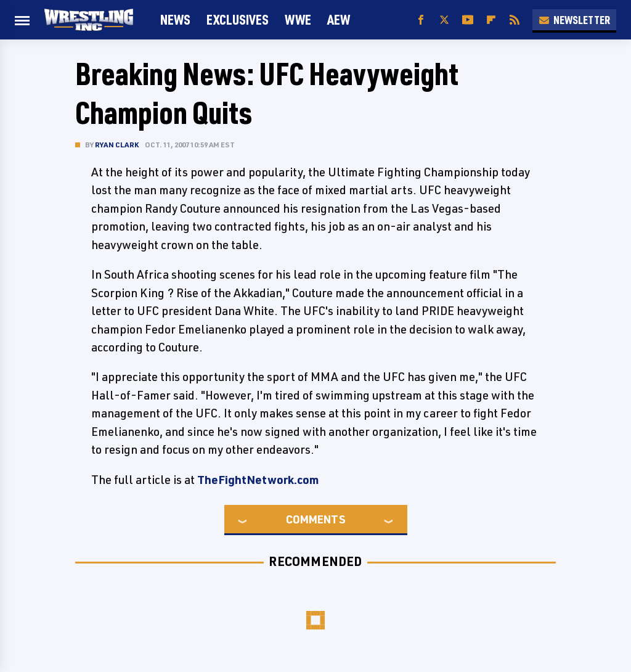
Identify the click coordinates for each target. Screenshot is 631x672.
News (175, 19)
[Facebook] (421, 20)
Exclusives (238, 19)
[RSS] (515, 20)
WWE (298, 19)
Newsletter (574, 20)
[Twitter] (444, 20)
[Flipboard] (491, 20)
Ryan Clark (117, 145)
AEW (339, 19)
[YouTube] (468, 20)
